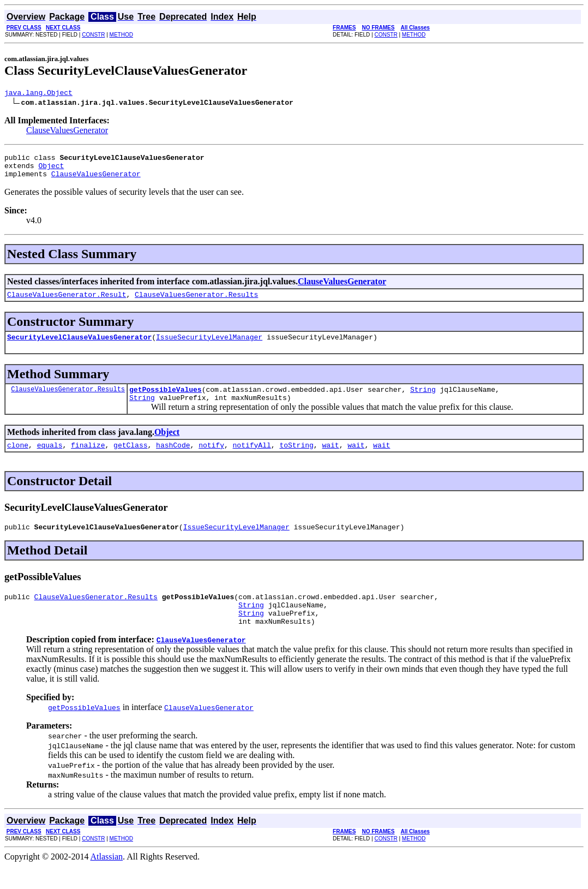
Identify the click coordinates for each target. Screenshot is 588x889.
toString (296, 460)
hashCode (173, 460)
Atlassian (107, 879)
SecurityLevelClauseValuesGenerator (79, 347)
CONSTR (93, 35)
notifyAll (252, 460)
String (423, 401)
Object (51, 170)
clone (18, 460)
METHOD (121, 35)
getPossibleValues (166, 401)
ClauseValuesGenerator (67, 132)
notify (211, 460)
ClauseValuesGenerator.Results (196, 302)
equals (50, 460)
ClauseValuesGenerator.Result (67, 302)
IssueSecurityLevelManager (209, 347)
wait (330, 460)
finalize (88, 460)
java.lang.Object (38, 94)
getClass (130, 460)
